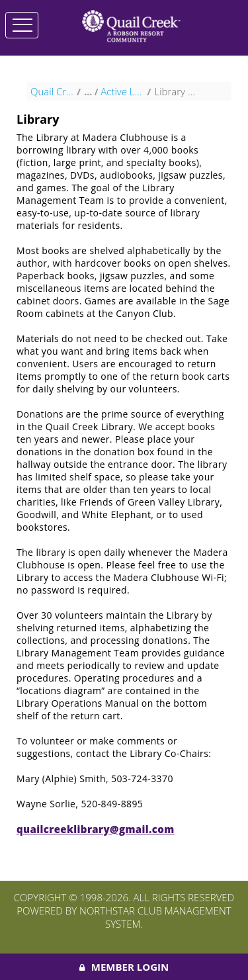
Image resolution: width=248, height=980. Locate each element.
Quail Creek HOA (52, 97)
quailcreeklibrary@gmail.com (96, 834)
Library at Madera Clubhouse (176, 97)
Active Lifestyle (122, 97)
